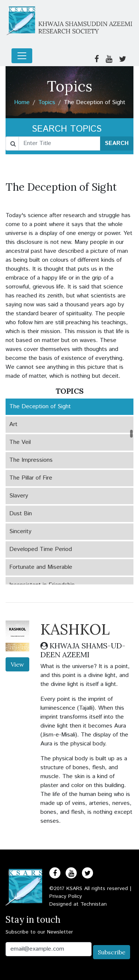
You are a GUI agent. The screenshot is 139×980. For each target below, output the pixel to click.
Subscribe (112, 952)
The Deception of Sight (40, 407)
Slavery (19, 496)
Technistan (94, 904)
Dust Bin (21, 514)
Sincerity (20, 531)
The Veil (20, 442)
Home (22, 102)
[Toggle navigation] (22, 56)
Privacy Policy (66, 896)
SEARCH (117, 143)
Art (13, 424)
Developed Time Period (41, 549)
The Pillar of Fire (31, 478)
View (17, 664)
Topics (47, 102)
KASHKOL (75, 629)
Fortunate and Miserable (41, 567)
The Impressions (31, 460)
